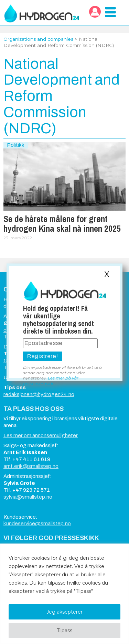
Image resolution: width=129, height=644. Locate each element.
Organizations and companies (38, 39)
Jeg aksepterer (64, 612)
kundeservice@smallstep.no (37, 523)
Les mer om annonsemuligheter (41, 435)
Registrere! (42, 356)
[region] (64, 594)
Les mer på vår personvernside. (51, 381)
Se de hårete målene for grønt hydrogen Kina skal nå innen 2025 (62, 224)
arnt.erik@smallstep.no (31, 466)
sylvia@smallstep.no (28, 497)
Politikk (16, 145)
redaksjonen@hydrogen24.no (39, 394)
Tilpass (64, 631)
